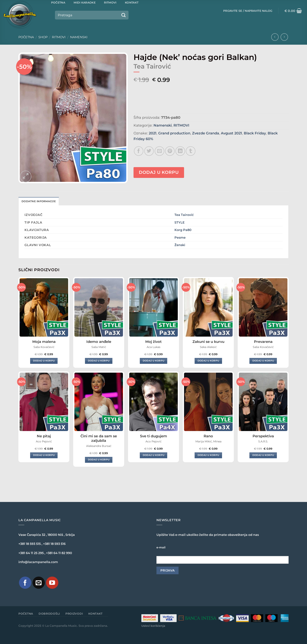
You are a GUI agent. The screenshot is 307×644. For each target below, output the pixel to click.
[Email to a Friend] (159, 151)
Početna (26, 37)
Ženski (180, 245)
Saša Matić (99, 347)
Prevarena (263, 342)
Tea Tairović (184, 215)
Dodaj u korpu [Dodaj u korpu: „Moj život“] (154, 361)
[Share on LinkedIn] (180, 151)
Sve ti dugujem (153, 436)
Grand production (174, 133)
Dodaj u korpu (159, 172)
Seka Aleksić (208, 347)
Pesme (180, 237)
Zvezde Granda (206, 133)
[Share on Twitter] (149, 151)
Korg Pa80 (183, 230)
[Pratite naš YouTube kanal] (52, 583)
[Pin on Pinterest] (170, 151)
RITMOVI (59, 37)
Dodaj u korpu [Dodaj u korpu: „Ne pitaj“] (44, 455)
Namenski (79, 37)
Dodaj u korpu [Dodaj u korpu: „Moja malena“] (44, 361)
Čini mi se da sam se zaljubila (99, 438)
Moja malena (44, 342)
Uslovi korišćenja (153, 626)
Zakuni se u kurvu (208, 342)
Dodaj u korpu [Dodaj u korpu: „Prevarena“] (263, 361)
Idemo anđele (99, 342)
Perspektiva (263, 436)
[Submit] (123, 15)
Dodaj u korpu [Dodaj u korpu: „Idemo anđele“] (99, 361)
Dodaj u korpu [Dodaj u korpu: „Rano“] (208, 455)
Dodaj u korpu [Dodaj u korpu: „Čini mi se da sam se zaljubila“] (99, 460)
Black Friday (255, 133)
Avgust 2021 (231, 133)
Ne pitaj (44, 436)
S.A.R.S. (263, 441)
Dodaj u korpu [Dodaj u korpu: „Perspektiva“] (263, 455)
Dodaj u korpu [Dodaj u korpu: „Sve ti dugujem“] (154, 455)
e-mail (161, 547)
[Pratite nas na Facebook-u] (25, 583)
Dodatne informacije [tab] (39, 201)
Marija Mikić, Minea (208, 441)
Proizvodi (74, 614)
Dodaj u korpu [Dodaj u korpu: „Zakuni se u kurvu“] (208, 361)
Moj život (153, 342)
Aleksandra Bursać (99, 446)
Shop (43, 37)
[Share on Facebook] (139, 151)
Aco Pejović (44, 441)
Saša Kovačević (44, 347)
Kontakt (95, 614)
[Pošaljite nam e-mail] (39, 583)
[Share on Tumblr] (191, 151)
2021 (153, 133)
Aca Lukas (153, 347)
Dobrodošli (49, 614)
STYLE (180, 222)
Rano (208, 436)
